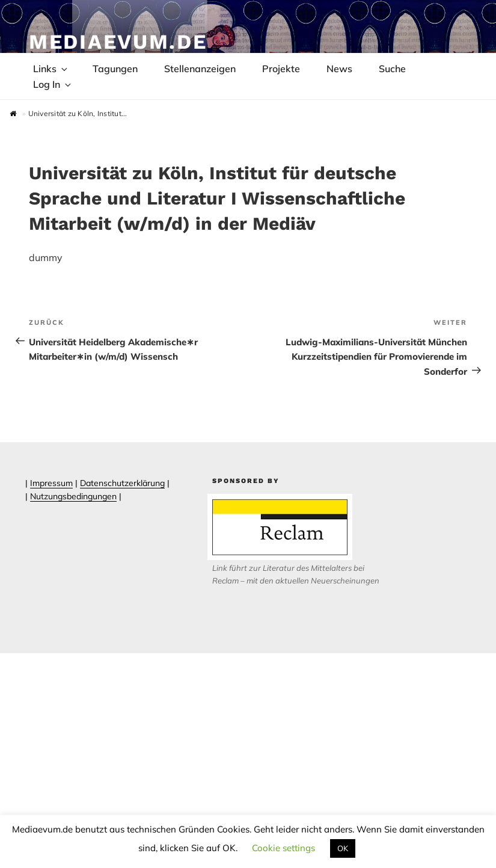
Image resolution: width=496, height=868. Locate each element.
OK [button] (343, 848)
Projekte (281, 69)
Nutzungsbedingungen (73, 496)
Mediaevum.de (118, 42)
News (339, 69)
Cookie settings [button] (283, 848)
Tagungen (115, 69)
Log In (53, 84)
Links (51, 69)
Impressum (51, 483)
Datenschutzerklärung (122, 483)
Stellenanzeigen (200, 69)
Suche (392, 69)
